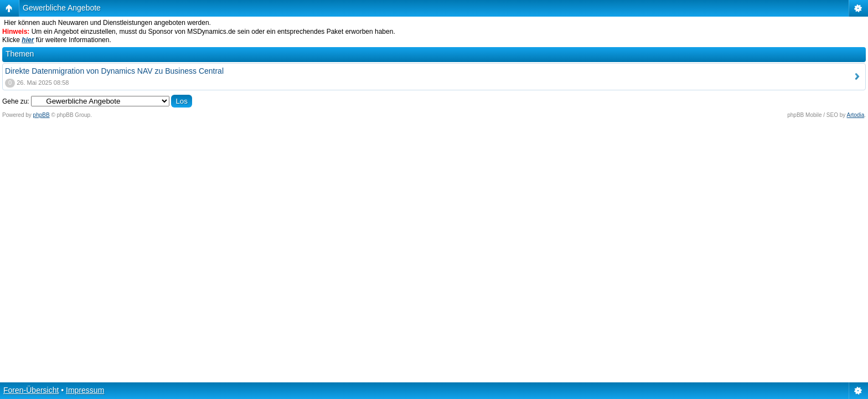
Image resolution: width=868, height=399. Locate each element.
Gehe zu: (16, 101)
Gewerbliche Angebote (62, 8)
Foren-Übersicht (31, 390)
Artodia (856, 115)
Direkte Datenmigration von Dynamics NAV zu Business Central (114, 71)
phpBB (42, 115)
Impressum (85, 390)
